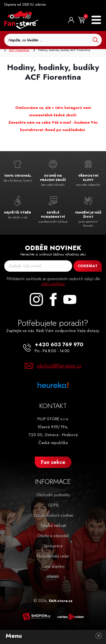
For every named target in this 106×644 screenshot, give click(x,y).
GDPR (53, 505)
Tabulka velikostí (53, 525)
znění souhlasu (53, 284)
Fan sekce (53, 462)
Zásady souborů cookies (53, 515)
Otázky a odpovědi (53, 536)
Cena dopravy (53, 566)
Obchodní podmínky (53, 495)
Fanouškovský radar (53, 556)
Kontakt (53, 577)
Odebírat (88, 266)
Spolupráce (53, 546)
